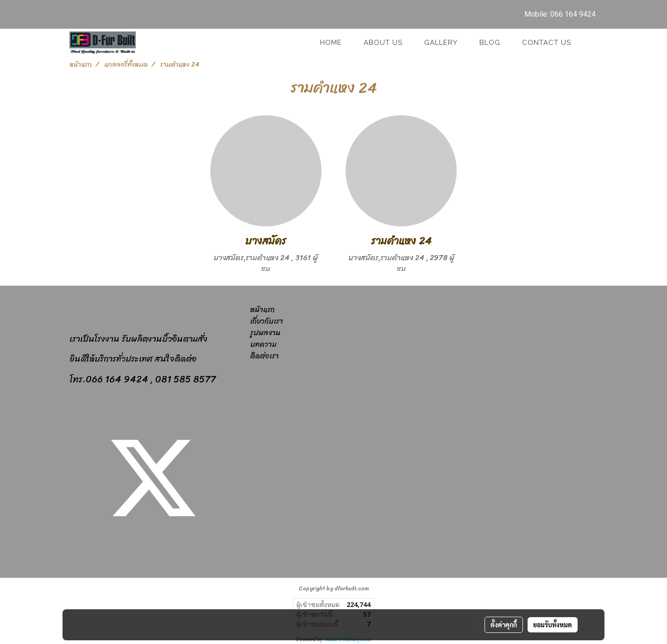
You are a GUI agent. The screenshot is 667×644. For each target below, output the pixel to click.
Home (331, 43)
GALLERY (441, 43)
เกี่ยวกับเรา (267, 321)
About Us (383, 43)
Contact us (547, 43)
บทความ (263, 344)
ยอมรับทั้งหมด (553, 625)
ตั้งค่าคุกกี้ (504, 625)
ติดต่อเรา (264, 356)
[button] (590, 43)
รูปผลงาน (265, 333)
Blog (490, 43)
